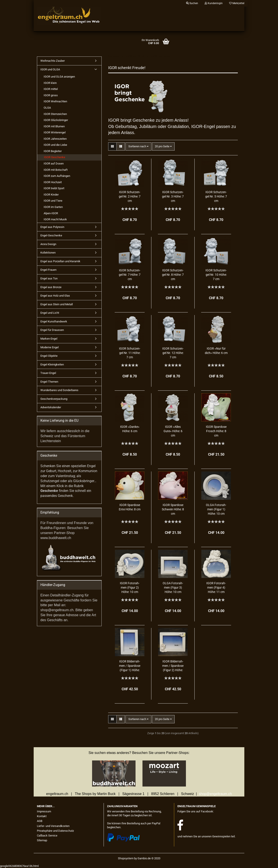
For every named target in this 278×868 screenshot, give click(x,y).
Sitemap (42, 840)
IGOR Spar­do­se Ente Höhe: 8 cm (130, 507)
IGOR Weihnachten (55, 101)
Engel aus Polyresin (52, 227)
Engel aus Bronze (51, 287)
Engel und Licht (50, 313)
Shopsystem (126, 858)
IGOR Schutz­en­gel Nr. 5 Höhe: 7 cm (216, 196)
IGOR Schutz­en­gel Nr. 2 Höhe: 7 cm (130, 196)
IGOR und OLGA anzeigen (59, 77)
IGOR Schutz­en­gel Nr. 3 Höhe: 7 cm (173, 196)
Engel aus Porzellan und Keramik (60, 261)
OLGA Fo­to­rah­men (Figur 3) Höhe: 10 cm (173, 588)
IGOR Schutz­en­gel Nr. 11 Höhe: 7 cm (130, 353)
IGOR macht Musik (55, 219)
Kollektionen (48, 253)
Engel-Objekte (49, 356)
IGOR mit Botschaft (56, 170)
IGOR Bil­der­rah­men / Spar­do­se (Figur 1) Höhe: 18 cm (130, 666)
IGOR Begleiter (53, 151)
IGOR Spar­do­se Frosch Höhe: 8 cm (216, 431)
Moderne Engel (50, 347)
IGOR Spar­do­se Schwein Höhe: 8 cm (173, 509)
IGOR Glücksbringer (56, 120)
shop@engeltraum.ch (215, 794)
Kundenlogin (214, 3)
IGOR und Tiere (53, 201)
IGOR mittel (51, 89)
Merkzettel (237, 3)
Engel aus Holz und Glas (55, 296)
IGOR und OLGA (50, 69)
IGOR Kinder (51, 195)
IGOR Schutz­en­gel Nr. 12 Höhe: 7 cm (173, 353)
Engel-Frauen (48, 270)
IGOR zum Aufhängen (57, 176)
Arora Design (48, 244)
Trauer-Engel (48, 373)
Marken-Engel (49, 339)
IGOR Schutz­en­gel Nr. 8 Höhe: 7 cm (173, 275)
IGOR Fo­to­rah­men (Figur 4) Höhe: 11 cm (216, 588)
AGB (40, 821)
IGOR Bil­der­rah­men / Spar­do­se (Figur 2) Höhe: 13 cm (173, 666)
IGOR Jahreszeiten (55, 139)
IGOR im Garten (53, 207)
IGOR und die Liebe (55, 145)
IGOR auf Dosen (54, 163)
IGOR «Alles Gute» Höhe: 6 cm (173, 431)
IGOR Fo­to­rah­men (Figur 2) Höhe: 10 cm (130, 588)
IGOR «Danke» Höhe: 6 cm (130, 429)
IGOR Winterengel (55, 132)
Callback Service (47, 836)
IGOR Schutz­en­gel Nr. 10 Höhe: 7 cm (216, 275)
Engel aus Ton (49, 278)
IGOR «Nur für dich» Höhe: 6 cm (216, 351)
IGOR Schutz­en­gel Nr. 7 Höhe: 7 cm (130, 275)
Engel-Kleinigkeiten (52, 364)
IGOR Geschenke (55, 157)
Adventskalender (51, 407)
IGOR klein (50, 83)
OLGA (47, 108)
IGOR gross (51, 95)
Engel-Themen (49, 382)
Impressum (44, 811)
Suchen (192, 3)
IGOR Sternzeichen (55, 114)
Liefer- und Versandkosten (53, 826)
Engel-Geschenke (51, 235)
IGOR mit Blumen (54, 126)
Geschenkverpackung (54, 399)
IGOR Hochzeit (53, 182)
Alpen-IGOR (51, 213)
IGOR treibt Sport (54, 188)
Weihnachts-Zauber (53, 61)
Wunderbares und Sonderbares (59, 390)
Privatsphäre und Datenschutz (55, 831)
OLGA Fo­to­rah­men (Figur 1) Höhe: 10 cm (216, 509)
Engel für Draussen (52, 330)
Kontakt (42, 816)
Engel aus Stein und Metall (57, 304)
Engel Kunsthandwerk (54, 321)
